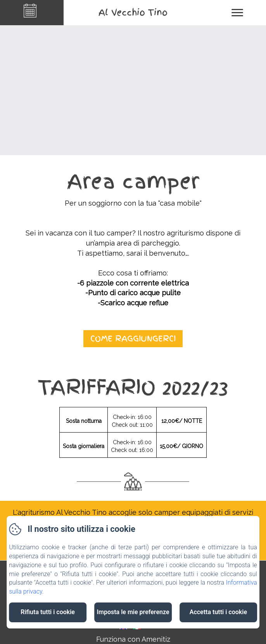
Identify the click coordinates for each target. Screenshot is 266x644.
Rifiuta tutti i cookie (48, 612)
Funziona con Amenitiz (133, 639)
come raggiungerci (133, 339)
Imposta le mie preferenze (133, 612)
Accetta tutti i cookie (218, 612)
